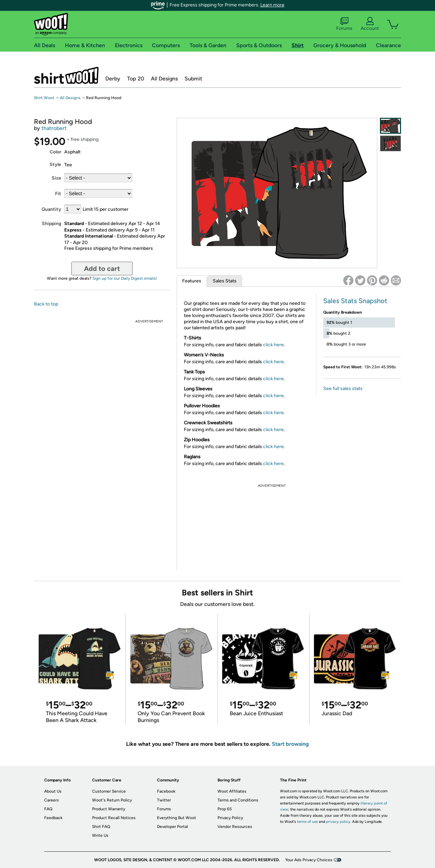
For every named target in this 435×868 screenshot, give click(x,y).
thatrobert (54, 128)
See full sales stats (343, 389)
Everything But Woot (177, 818)
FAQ (48, 809)
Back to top (46, 304)
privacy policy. (338, 822)
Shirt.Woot (66, 75)
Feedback (53, 818)
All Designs (164, 79)
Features (192, 281)
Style (55, 164)
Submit (193, 79)
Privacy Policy (230, 818)
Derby (113, 79)
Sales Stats (225, 281)
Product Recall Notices (114, 818)
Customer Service (109, 791)
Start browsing (290, 744)
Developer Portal (172, 827)
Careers (51, 800)
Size (56, 178)
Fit (58, 194)
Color (55, 152)
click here (273, 345)
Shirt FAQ (101, 827)
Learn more (272, 5)
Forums (344, 24)
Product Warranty (109, 809)
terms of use (307, 822)
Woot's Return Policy (112, 800)
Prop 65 (225, 809)
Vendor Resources (235, 827)
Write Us (100, 835)
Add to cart (102, 269)
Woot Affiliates (232, 791)
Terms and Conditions (238, 800)
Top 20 (136, 79)
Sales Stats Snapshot (355, 301)
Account (370, 24)
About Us (53, 791)
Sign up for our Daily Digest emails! (125, 278)
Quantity (51, 209)
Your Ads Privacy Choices (309, 860)
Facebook (166, 791)
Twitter (164, 800)
